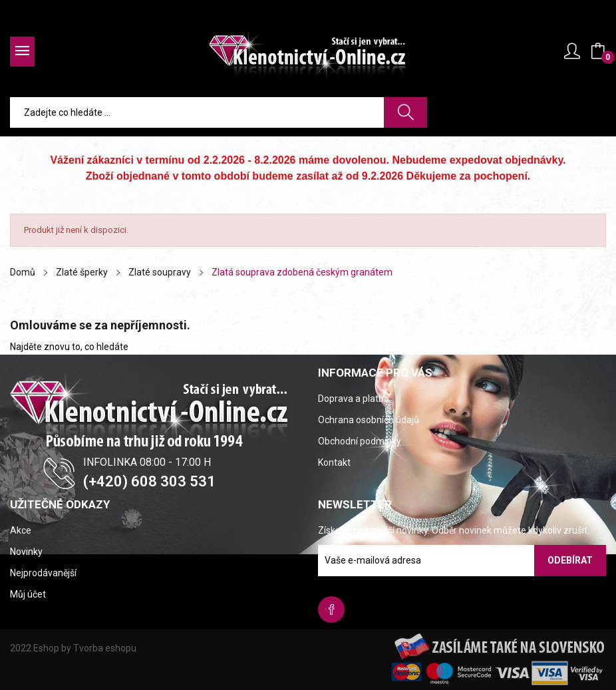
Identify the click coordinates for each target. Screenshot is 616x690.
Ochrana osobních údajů (369, 420)
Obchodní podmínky (360, 441)
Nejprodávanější (43, 573)
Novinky (26, 552)
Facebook (331, 609)
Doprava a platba (354, 399)
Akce (21, 530)
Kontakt (334, 462)
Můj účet (28, 594)
